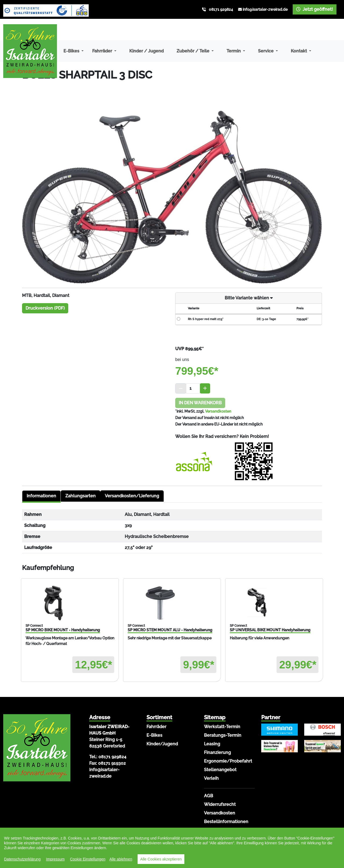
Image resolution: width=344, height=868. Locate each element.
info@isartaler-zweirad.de (265, 9)
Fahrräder (156, 727)
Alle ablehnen (121, 859)
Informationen (41, 496)
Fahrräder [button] (103, 51)
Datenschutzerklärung (22, 859)
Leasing (212, 744)
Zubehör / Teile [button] (193, 51)
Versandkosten (218, 411)
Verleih (211, 778)
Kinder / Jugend (146, 51)
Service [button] (266, 51)
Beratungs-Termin (223, 735)
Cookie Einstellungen (88, 859)
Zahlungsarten (80, 496)
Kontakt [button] (299, 51)
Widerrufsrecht (220, 804)
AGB (209, 796)
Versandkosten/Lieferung (132, 496)
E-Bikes (154, 735)
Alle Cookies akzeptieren (161, 859)
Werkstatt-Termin (222, 727)
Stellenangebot (220, 770)
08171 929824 (221, 9)
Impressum (55, 859)
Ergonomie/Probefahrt (228, 761)
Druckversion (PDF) (45, 308)
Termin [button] (234, 51)
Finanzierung (217, 752)
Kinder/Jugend (162, 744)
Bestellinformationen (226, 822)
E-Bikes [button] (72, 51)
